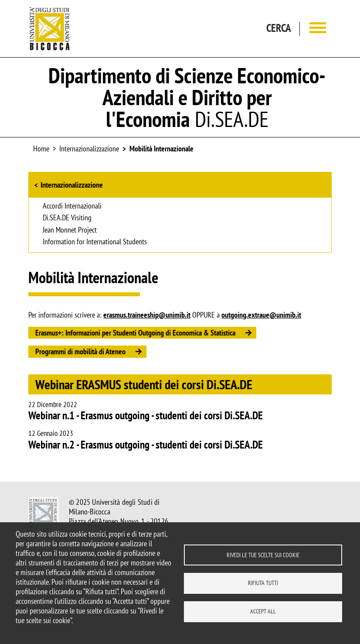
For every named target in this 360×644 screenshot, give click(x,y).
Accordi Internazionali (72, 206)
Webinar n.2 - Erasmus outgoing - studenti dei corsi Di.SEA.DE (146, 445)
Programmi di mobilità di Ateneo (80, 351)
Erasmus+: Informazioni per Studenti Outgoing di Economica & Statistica (135, 333)
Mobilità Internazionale (161, 149)
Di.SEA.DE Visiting (67, 218)
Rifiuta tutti (263, 583)
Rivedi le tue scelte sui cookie (263, 555)
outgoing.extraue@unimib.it (261, 315)
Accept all (263, 611)
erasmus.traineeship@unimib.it (147, 315)
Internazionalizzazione (72, 185)
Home (41, 149)
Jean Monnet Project (70, 230)
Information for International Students (95, 242)
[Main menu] (318, 29)
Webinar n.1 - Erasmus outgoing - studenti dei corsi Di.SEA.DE (146, 415)
